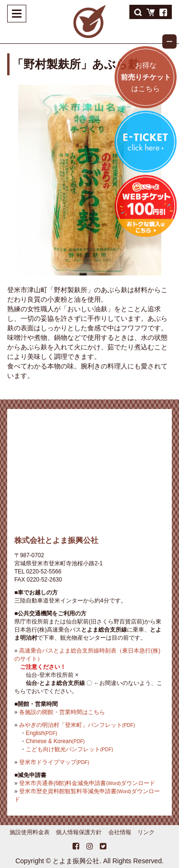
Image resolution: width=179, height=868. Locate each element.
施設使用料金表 (30, 832)
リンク (146, 832)
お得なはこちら (146, 77)
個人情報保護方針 (79, 832)
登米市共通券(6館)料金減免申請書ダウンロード (87, 783)
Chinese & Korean (55, 741)
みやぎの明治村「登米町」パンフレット (77, 725)
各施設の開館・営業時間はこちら (62, 712)
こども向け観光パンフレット (69, 749)
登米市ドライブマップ (54, 762)
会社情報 (120, 832)
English (42, 733)
